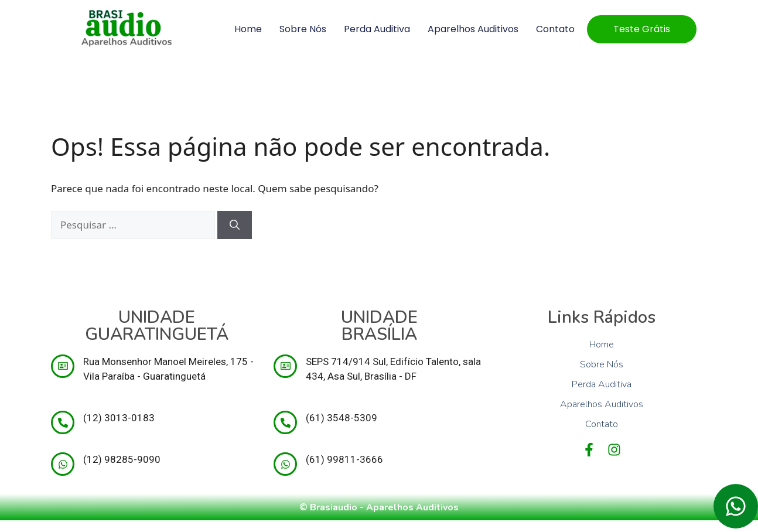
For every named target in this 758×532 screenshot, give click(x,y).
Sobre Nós (303, 29)
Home (248, 29)
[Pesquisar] (235, 225)
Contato (555, 29)
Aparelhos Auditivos (473, 29)
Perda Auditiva (377, 29)
